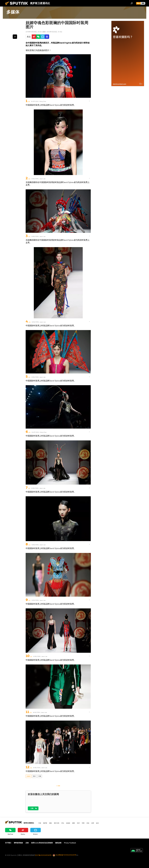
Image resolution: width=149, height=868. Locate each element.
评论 (63, 823)
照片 (34, 776)
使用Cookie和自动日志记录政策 (42, 843)
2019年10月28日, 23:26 (34, 32)
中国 (40, 776)
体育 (93, 823)
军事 (83, 823)
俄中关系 (57, 823)
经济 (78, 823)
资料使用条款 (18, 843)
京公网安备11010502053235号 (65, 855)
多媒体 (29, 776)
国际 (51, 823)
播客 (74, 823)
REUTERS (36, 179)
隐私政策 (58, 843)
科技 (88, 823)
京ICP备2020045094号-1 (44, 855)
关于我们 (8, 843)
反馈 (27, 843)
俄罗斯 (45, 823)
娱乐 (97, 823)
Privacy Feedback (70, 843)
